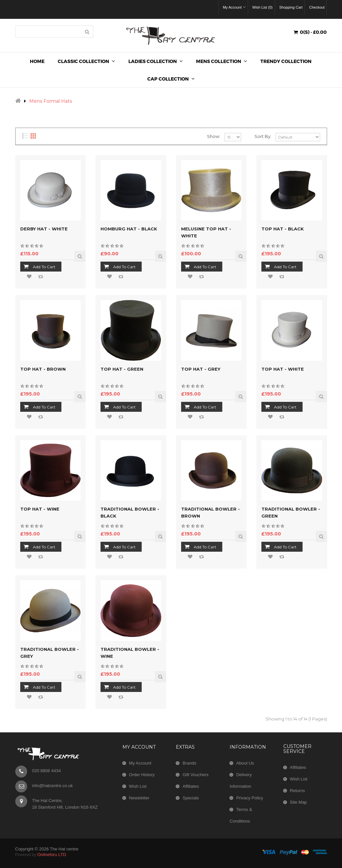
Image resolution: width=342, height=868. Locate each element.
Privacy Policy (250, 798)
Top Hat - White (283, 369)
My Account (140, 763)
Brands (189, 763)
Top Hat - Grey (201, 369)
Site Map (298, 802)
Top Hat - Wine (40, 509)
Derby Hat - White (44, 229)
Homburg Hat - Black (129, 229)
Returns (298, 791)
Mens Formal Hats (51, 101)
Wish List (138, 786)
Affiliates (191, 786)
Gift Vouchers (195, 775)
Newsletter (139, 798)
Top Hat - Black (283, 229)
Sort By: (263, 136)
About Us (245, 763)
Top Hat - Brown (43, 369)
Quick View (80, 256)
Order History (142, 775)
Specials (191, 798)
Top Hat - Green (122, 369)
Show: (214, 136)
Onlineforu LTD (52, 855)
